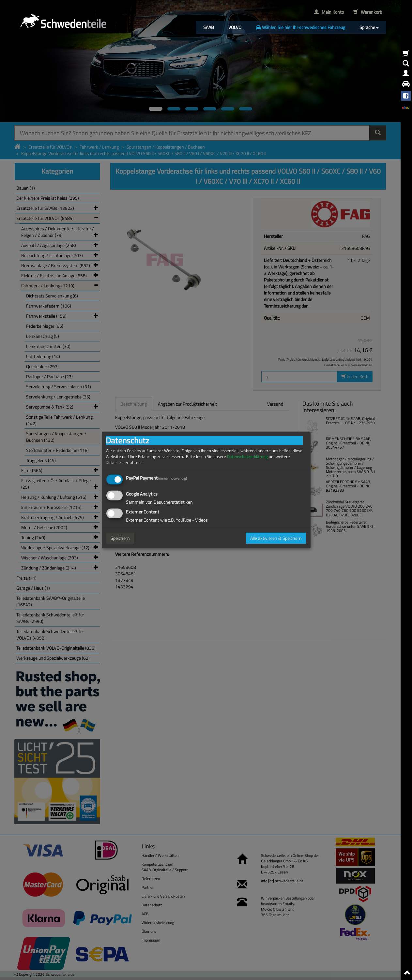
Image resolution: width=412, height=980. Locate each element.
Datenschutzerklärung (247, 457)
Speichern (120, 538)
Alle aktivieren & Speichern (276, 538)
